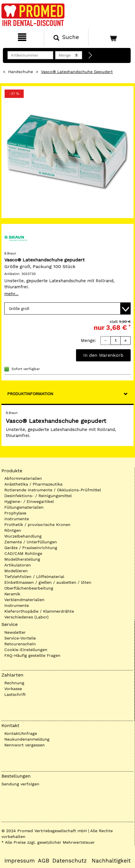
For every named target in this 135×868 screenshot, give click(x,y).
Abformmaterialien (23, 478)
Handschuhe (21, 72)
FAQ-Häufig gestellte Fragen (32, 655)
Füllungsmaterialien (24, 507)
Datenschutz (70, 861)
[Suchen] (66, 38)
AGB (44, 861)
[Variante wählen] (67, 308)
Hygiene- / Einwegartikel (29, 501)
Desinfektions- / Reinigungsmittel (38, 496)
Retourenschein (20, 644)
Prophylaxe (15, 513)
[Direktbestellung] (90, 55)
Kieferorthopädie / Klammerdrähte (39, 611)
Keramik (12, 594)
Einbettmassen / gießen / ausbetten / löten (48, 582)
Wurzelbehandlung (23, 536)
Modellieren (16, 571)
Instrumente (17, 519)
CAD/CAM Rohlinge (23, 553)
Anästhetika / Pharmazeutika (33, 484)
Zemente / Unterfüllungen (31, 542)
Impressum (20, 861)
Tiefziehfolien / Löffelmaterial (34, 577)
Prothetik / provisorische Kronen (37, 525)
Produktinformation (30, 394)
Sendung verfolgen (20, 784)
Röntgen (13, 530)
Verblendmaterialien (24, 600)
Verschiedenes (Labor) (26, 617)
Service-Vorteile (20, 638)
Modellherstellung (22, 559)
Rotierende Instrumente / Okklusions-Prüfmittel (53, 490)
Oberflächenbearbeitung (29, 588)
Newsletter (15, 632)
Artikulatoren (18, 565)
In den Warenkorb (103, 355)
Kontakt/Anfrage (21, 733)
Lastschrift (15, 694)
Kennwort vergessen (25, 745)
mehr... (11, 294)
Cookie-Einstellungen (26, 650)
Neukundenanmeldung (27, 739)
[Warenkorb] (111, 38)
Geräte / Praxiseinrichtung (31, 548)
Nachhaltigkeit (111, 861)
